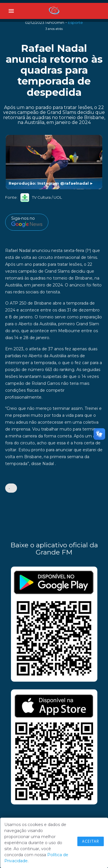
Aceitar (90, 841)
